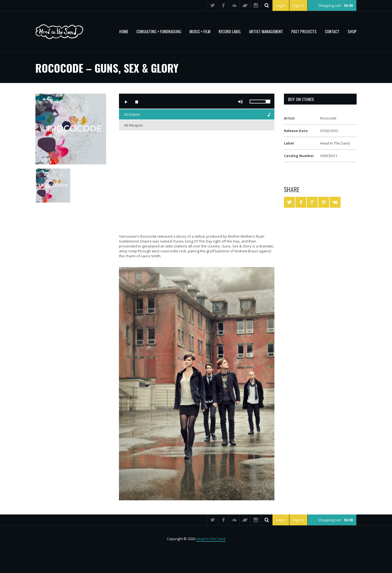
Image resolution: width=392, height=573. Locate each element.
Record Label (230, 31)
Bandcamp (245, 5)
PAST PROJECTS (304, 31)
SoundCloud (234, 5)
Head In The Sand (211, 539)
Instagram (256, 5)
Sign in (298, 5)
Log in (281, 5)
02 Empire (132, 114)
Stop (137, 102)
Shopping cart (336, 5)
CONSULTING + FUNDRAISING (159, 31)
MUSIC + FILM (200, 31)
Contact (332, 31)
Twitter (212, 5)
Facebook (223, 5)
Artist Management (266, 31)
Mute (240, 102)
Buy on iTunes (301, 99)
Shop (352, 31)
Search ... (267, 5)
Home (124, 31)
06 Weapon (134, 125)
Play (126, 102)
